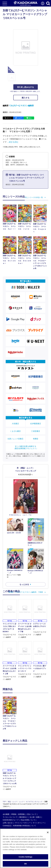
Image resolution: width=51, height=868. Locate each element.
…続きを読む (13, 142)
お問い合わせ (8, 823)
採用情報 (21, 814)
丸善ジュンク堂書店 (15, 439)
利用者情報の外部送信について (24, 826)
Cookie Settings (25, 857)
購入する (26, 98)
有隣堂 (36, 439)
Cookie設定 (7, 826)
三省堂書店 (36, 431)
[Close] (48, 832)
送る (30, 118)
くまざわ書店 (15, 431)
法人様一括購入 (35, 817)
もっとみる (24, 584)
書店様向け (23, 817)
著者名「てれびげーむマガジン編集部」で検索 (26, 592)
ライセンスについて (10, 817)
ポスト (9, 118)
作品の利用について (28, 820)
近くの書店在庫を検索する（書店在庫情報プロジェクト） (26, 447)
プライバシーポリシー (23, 823)
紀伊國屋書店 (36, 424)
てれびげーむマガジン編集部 (21, 106)
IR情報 (14, 814)
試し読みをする (26, 87)
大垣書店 (15, 424)
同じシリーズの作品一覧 (34, 197)
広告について (31, 814)
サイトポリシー (38, 823)
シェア (20, 118)
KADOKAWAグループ (11, 820)
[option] (10, 714)
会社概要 (6, 814)
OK (26, 864)
